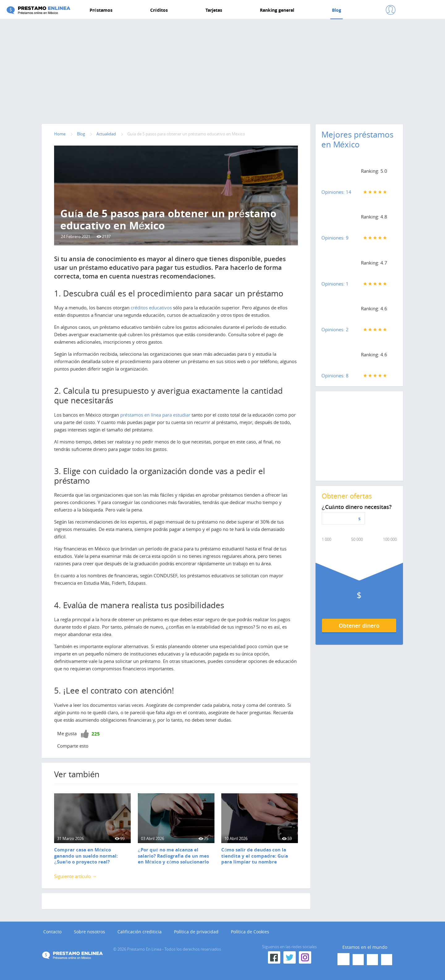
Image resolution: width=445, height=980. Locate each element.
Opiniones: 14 (336, 192)
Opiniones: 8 (335, 375)
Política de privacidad (196, 932)
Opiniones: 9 (335, 238)
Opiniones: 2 (335, 329)
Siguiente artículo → (75, 876)
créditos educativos (151, 308)
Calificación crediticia (140, 932)
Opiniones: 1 (335, 284)
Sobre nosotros (89, 932)
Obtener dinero (359, 626)
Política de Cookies (250, 932)
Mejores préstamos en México (357, 140)
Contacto (52, 932)
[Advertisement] (222, 70)
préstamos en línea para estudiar (155, 415)
